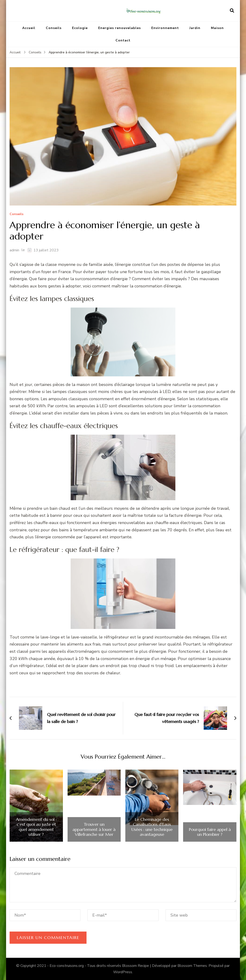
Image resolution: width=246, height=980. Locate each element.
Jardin (195, 28)
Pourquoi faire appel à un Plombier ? (210, 832)
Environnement (165, 28)
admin (14, 250)
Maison (217, 28)
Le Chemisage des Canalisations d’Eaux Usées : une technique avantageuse (152, 827)
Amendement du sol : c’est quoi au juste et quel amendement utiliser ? (36, 827)
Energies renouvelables (119, 28)
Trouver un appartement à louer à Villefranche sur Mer (94, 829)
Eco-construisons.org (67, 966)
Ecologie (80, 28)
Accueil (29, 28)
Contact (123, 40)
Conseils (54, 28)
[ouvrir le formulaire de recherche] (232, 11)
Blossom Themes (192, 966)
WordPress (123, 972)
